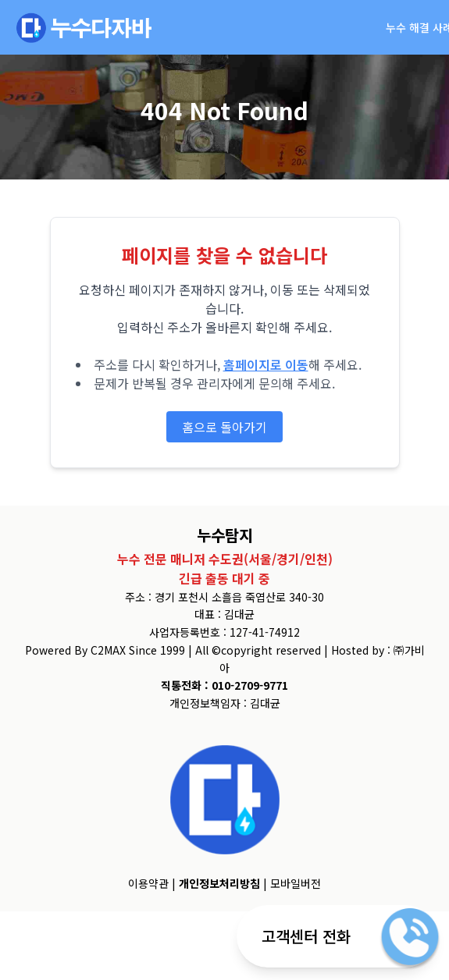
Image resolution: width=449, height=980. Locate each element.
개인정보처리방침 (219, 883)
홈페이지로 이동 (266, 364)
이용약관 (148, 883)
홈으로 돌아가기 (224, 427)
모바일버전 (296, 883)
